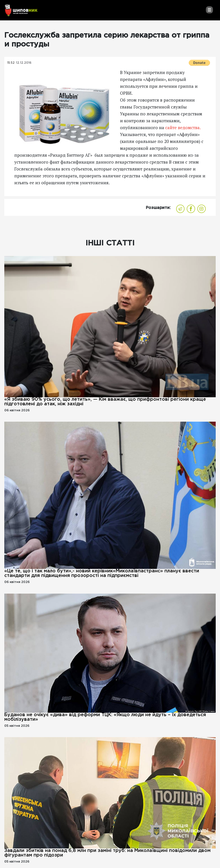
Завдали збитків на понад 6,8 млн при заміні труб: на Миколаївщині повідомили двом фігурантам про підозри (107, 853)
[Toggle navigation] (209, 10)
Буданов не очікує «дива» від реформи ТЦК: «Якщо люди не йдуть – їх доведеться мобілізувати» (105, 717)
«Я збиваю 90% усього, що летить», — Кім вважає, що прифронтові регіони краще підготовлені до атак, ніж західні (105, 402)
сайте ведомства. (182, 127)
